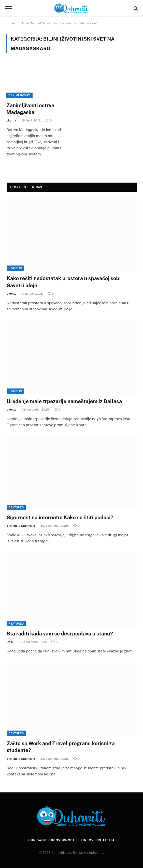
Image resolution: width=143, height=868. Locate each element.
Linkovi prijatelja (98, 840)
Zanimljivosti (19, 95)
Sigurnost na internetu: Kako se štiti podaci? (60, 518)
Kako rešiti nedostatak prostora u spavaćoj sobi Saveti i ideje (64, 282)
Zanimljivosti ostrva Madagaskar (30, 109)
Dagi (10, 642)
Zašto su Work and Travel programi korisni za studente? (61, 747)
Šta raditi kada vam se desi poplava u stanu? (60, 634)
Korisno (15, 268)
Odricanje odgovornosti (52, 840)
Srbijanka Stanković (21, 526)
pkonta (11, 120)
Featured (16, 507)
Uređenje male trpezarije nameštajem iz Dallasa (64, 401)
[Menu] (8, 8)
